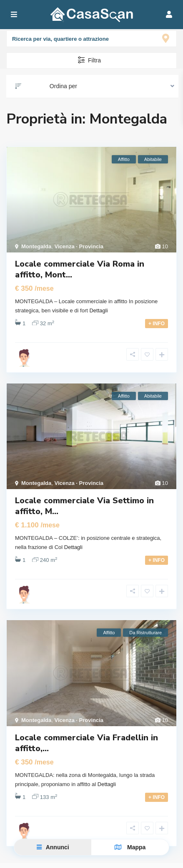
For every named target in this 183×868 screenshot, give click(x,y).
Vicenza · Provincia (79, 246)
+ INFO (157, 324)
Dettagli (98, 310)
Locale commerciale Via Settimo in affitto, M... (84, 506)
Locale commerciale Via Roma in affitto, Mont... (80, 269)
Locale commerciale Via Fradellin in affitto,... (86, 743)
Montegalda (36, 246)
